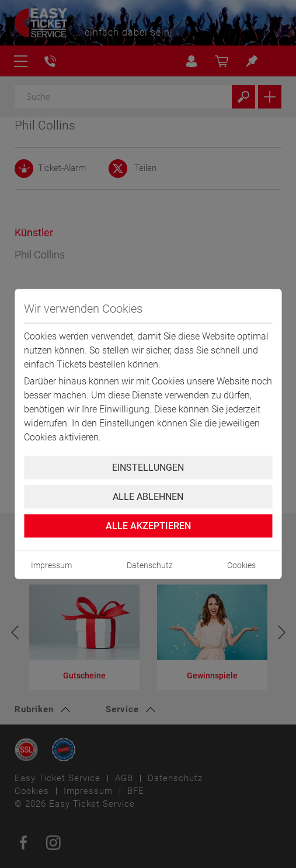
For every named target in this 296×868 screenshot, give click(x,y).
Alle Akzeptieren (148, 526)
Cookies (241, 565)
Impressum (51, 565)
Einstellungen (148, 468)
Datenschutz (150, 565)
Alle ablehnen (148, 497)
